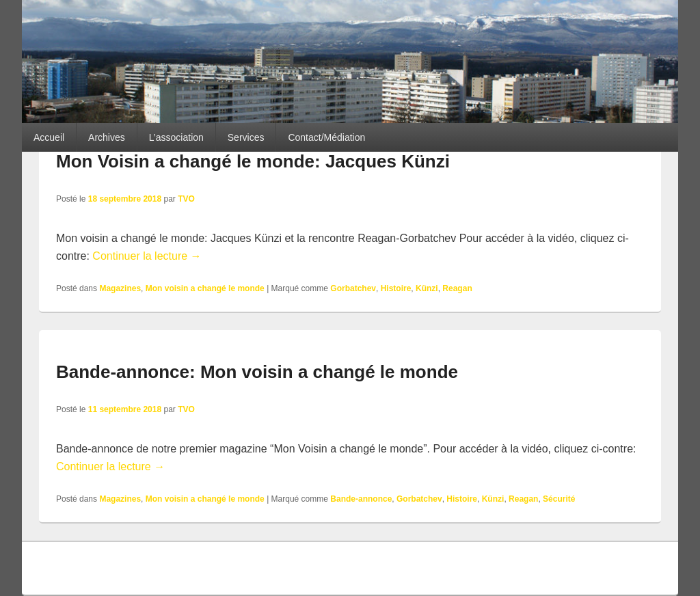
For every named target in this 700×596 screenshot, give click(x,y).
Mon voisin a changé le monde (205, 288)
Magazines (120, 288)
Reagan (457, 288)
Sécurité (559, 499)
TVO (186, 199)
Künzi (427, 288)
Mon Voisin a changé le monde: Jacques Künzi (253, 161)
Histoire (396, 288)
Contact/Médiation (326, 137)
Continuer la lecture (147, 256)
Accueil (49, 137)
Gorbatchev (353, 288)
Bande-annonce (361, 499)
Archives (107, 137)
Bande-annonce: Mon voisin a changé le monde (257, 372)
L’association (176, 137)
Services (246, 137)
